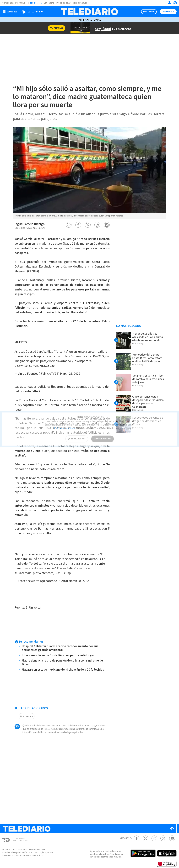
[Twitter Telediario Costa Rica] (145, 832)
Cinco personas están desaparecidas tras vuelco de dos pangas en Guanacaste (148, 402)
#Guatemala (23, 567)
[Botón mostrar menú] (11, 12)
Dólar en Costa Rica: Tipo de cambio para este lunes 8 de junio (148, 379)
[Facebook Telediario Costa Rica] (137, 832)
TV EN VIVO (150, 12)
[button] (69, 225)
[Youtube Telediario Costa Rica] (172, 832)
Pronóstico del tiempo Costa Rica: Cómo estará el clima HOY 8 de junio (147, 358)
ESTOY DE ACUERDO (103, 435)
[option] (90, 173)
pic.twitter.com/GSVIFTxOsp (52, 567)
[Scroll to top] (172, 822)
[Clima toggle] (31, 12)
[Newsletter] (175, 3)
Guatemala (27, 710)
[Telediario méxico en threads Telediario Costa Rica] (163, 832)
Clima (52, 3)
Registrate (168, 12)
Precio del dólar (63, 3)
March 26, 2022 (70, 370)
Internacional (89, 20)
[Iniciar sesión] (169, 3)
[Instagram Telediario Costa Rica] (154, 832)
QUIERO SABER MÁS (77, 435)
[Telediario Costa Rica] (89, 12)
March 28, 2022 (79, 574)
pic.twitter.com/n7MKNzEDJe (35, 363)
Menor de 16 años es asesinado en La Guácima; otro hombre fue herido (148, 337)
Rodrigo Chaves (80, 3)
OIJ (45, 3)
